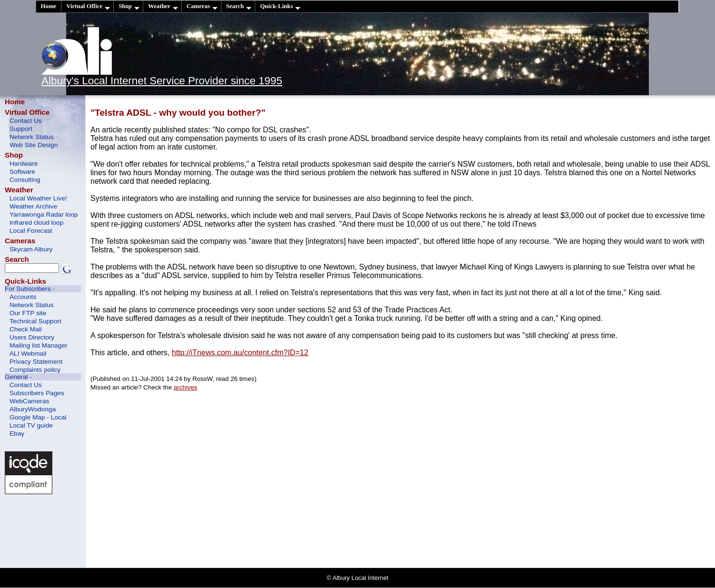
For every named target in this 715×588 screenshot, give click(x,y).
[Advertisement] (48, 530)
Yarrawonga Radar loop (44, 214)
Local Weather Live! (38, 198)
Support (21, 129)
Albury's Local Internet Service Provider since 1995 (162, 81)
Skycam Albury (31, 249)
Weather (163, 6)
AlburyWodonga (33, 409)
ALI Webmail (28, 354)
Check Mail (26, 329)
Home (49, 6)
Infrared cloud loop (36, 223)
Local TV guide (31, 425)
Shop (129, 6)
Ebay (17, 434)
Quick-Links (280, 6)
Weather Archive (33, 206)
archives (186, 387)
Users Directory (32, 337)
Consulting (25, 180)
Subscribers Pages (37, 393)
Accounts (23, 297)
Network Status (32, 137)
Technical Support (35, 321)
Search (239, 6)
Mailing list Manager (39, 345)
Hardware (24, 164)
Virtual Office (88, 6)
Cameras (202, 6)
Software (22, 172)
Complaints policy (35, 370)
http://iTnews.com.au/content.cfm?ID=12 (240, 353)
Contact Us (26, 121)
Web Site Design (34, 145)
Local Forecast (31, 231)
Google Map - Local (38, 417)
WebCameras (29, 401)
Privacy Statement (36, 362)
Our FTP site (28, 313)
